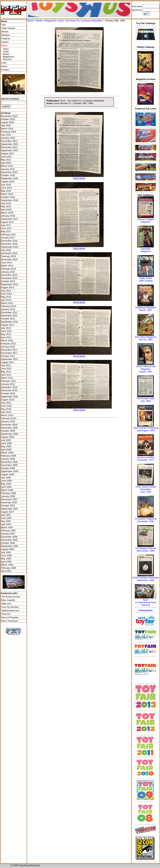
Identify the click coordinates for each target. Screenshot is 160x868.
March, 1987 (146, 310)
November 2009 (9, 428)
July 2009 (6, 440)
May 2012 (6, 334)
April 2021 (6, 163)
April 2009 (6, 449)
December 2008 (9, 462)
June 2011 (6, 368)
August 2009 (8, 437)
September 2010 (10, 397)
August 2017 (8, 222)
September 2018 (10, 200)
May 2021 (6, 160)
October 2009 (8, 431)
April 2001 (6, 571)
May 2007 (6, 521)
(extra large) (79, 178)
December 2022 (9, 141)
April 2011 (6, 375)
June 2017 (6, 228)
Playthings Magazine (146, 308)
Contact (5, 70)
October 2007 (8, 506)
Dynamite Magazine (146, 250)
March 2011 (7, 378)
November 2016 (9, 244)
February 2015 (9, 256)
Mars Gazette (8, 600)
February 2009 (9, 456)
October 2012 (8, 319)
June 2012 (6, 331)
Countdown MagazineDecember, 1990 (146, 520)
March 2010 (7, 415)
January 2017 (8, 238)
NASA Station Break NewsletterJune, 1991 (146, 489)
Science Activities (146, 457)
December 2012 (9, 312)
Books (6, 54)
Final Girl (6, 614)
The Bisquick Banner (146, 548)
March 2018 (7, 213)
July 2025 (6, 125)
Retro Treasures (10, 621)
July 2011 (6, 365)
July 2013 (6, 291)
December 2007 (9, 499)
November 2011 (9, 353)
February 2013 (9, 306)
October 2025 (8, 119)
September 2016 (10, 247)
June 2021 (6, 157)
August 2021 (8, 153)
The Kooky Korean (11, 597)
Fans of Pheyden (10, 617)
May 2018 (6, 206)
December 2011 (9, 350)
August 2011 (8, 362)
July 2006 (6, 552)
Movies (5, 32)
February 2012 (9, 344)
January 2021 (8, 169)
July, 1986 (146, 401)
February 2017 (9, 234)
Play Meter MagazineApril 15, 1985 (146, 338)
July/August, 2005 (146, 430)
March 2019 (7, 194)
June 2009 (6, 443)
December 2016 (9, 241)
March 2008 (7, 490)
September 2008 (10, 471)
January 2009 (8, 459)
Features (6, 39)
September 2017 (10, 219)
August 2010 (8, 400)
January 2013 (8, 309)
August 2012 (8, 325)
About (4, 66)
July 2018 (6, 203)
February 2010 (9, 418)
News (4, 21)
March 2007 (7, 527)
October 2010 (8, 393)
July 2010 (6, 403)
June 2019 (6, 188)
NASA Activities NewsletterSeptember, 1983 (146, 579)
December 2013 (9, 275)
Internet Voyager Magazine (146, 221)
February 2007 (9, 531)
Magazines (9, 57)
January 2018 (8, 216)
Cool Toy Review (10, 607)
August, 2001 (146, 372)
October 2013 (8, 281)
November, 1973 (146, 460)
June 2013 (6, 294)
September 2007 (10, 509)
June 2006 (6, 555)
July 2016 (6, 250)
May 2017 (6, 231)
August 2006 (8, 549)
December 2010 (9, 387)
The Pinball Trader (146, 398)
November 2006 (9, 540)
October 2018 (8, 197)
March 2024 (7, 129)
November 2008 (9, 465)
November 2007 (9, 502)
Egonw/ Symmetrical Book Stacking (146, 602)
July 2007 (6, 515)
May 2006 (6, 559)
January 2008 (8, 496)
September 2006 (10, 546)
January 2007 (8, 534)
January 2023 (8, 138)
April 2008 (6, 487)
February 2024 (9, 132)
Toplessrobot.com (10, 610)
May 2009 (6, 446)
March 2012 (7, 340)
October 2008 (8, 468)
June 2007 (6, 518)
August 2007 (8, 512)
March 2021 (7, 166)
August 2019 (8, 182)
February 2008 (9, 493)
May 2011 (6, 372)
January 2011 (8, 384)
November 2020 (9, 172)
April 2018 (6, 210)
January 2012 (8, 347)
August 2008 (8, 474)
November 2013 (9, 278)
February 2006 (9, 568)
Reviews (6, 35)
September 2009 (10, 434)
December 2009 (9, 425)
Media (39, 21)
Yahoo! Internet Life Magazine (146, 368)
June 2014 (6, 263)
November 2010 (9, 390)
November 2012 (9, 316)
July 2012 (6, 328)
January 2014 (8, 272)
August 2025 (8, 122)
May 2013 (6, 297)
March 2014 (7, 266)
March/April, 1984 (146, 551)
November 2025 (9, 116)
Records (7, 59)
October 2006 (8, 543)
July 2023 (6, 135)
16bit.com (6, 604)
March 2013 (7, 303)
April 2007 (6, 524)
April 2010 (6, 412)
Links (4, 63)
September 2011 (10, 359)
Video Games (8, 28)
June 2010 (6, 406)
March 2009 (7, 453)
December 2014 (9, 259)
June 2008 (6, 481)
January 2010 (8, 421)
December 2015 (9, 253)
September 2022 (10, 144)
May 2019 (6, 191)
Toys (4, 25)
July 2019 (6, 185)
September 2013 (10, 284)
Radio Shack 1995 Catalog (146, 279)
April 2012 (6, 337)
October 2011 (8, 356)
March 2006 (7, 565)
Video (6, 49)
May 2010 (6, 409)
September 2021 (10, 150)
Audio (6, 52)
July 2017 (6, 225)
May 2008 (6, 484)
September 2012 (10, 322)
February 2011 (9, 381)
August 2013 (8, 287)
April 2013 (6, 300)
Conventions (146, 610)
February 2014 (9, 269)
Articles (5, 42)
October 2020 (8, 175)
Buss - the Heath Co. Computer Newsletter (81, 21)
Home (30, 21)
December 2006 (9, 537)
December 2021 (9, 147)
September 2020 (10, 178)
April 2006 (6, 562)
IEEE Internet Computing (146, 428)
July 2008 (6, 478)
